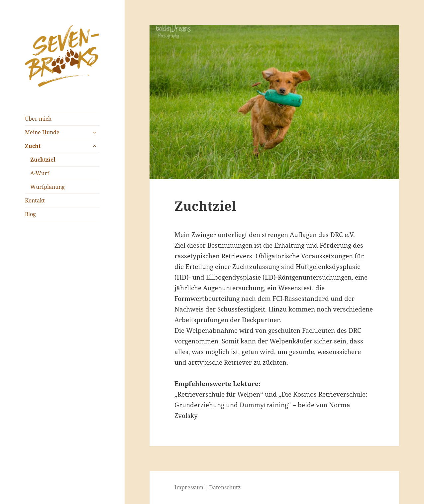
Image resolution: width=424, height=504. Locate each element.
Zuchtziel (43, 160)
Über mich (38, 119)
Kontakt (35, 200)
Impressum (189, 487)
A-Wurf (40, 173)
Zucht (33, 146)
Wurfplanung (48, 187)
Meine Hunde (42, 132)
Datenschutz (225, 487)
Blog (30, 214)
